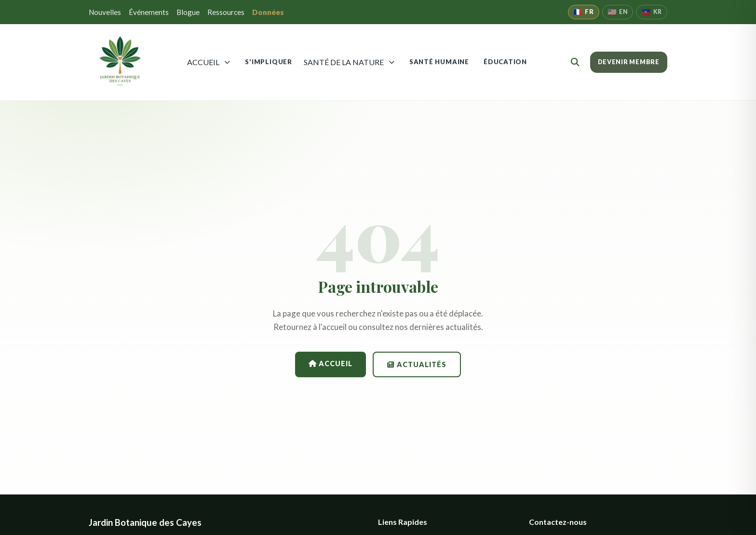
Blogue (188, 12)
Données (268, 12)
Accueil (331, 364)
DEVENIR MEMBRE (629, 62)
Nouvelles (105, 12)
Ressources (226, 12)
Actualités (417, 364)
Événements (149, 12)
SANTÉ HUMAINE (439, 62)
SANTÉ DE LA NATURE (344, 62)
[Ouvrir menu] (227, 62)
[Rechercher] (575, 62)
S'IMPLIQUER (269, 62)
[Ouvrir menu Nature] (392, 62)
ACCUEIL (203, 62)
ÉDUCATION (505, 62)
